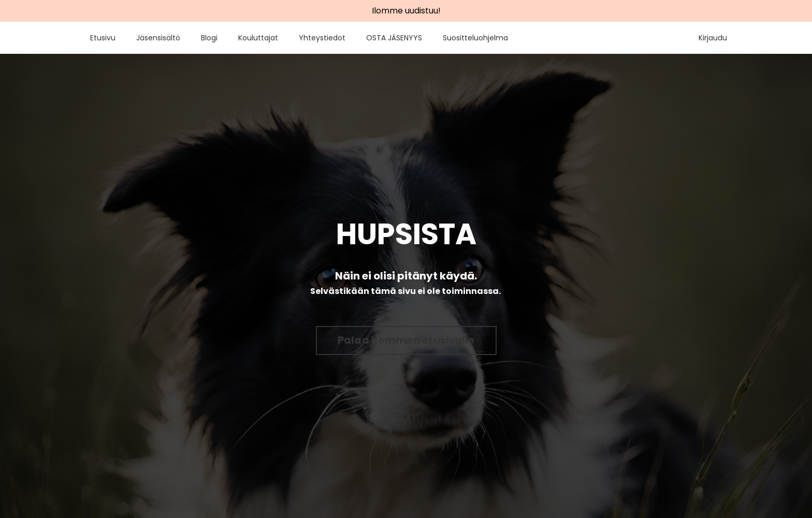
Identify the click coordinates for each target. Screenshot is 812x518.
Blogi (209, 38)
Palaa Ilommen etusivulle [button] (406, 340)
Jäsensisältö (158, 38)
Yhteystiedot (322, 38)
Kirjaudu (713, 38)
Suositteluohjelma (475, 38)
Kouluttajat (258, 38)
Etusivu (103, 38)
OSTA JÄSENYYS (394, 38)
